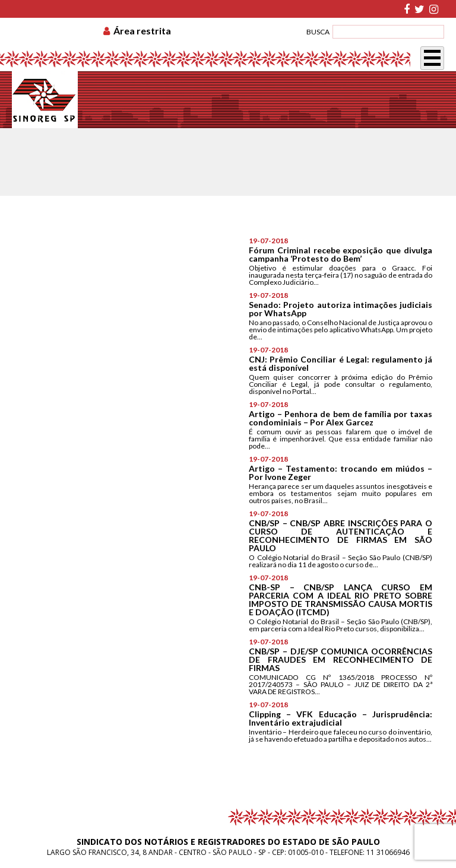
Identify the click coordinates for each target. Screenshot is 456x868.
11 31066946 (388, 852)
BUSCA (318, 32)
